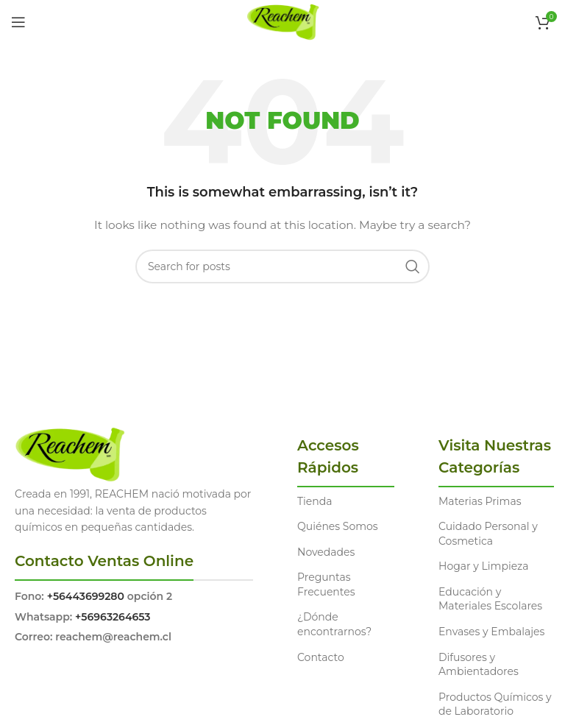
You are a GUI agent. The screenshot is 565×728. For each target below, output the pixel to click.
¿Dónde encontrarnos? (334, 624)
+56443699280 (86, 596)
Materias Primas (480, 501)
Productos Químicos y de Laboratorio (495, 704)
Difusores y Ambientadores (479, 665)
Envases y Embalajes (491, 632)
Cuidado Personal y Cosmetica (488, 534)
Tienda (315, 501)
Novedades (326, 552)
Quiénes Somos (338, 526)
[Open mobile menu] (18, 22)
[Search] (282, 266)
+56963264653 (113, 617)
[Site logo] (283, 21)
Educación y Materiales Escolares (490, 599)
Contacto (321, 657)
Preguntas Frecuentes (326, 584)
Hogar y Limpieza (483, 566)
